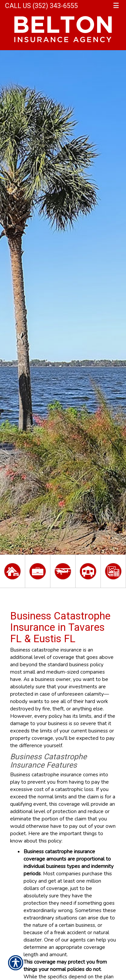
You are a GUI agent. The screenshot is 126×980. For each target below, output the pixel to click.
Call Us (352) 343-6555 (41, 6)
